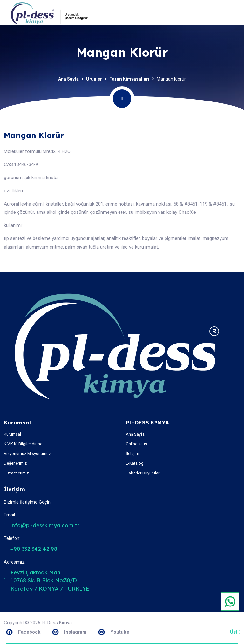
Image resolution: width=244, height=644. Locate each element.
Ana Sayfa (68, 79)
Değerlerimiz (15, 463)
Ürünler (94, 79)
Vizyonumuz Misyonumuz (27, 454)
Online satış (136, 444)
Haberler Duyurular (143, 473)
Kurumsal (12, 434)
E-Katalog (135, 463)
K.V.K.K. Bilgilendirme (23, 444)
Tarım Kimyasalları (129, 79)
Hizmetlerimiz (16, 473)
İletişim (132, 454)
